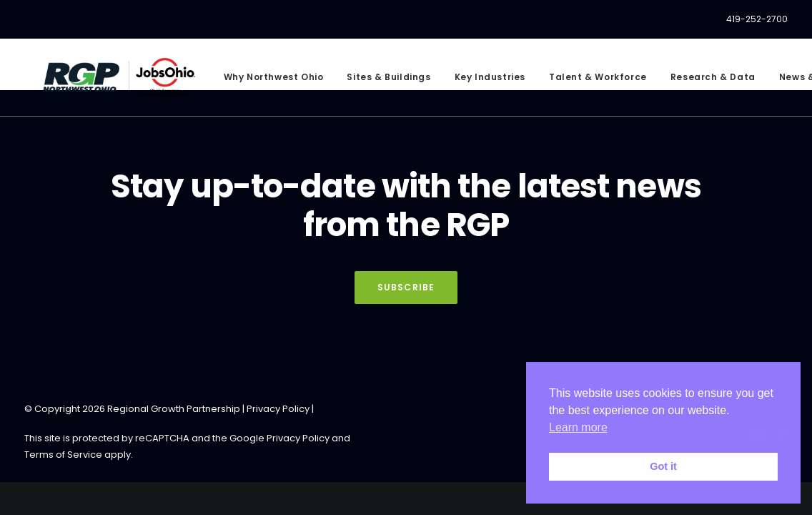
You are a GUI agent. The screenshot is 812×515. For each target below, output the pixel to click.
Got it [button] (663, 466)
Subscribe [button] (406, 287)
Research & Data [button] (706, 81)
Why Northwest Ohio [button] (267, 81)
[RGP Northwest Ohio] (115, 81)
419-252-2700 (757, 19)
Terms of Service (63, 455)
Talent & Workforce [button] (591, 81)
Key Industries (483, 81)
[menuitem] (757, 19)
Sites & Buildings (382, 81)
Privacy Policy (278, 409)
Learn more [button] (578, 427)
